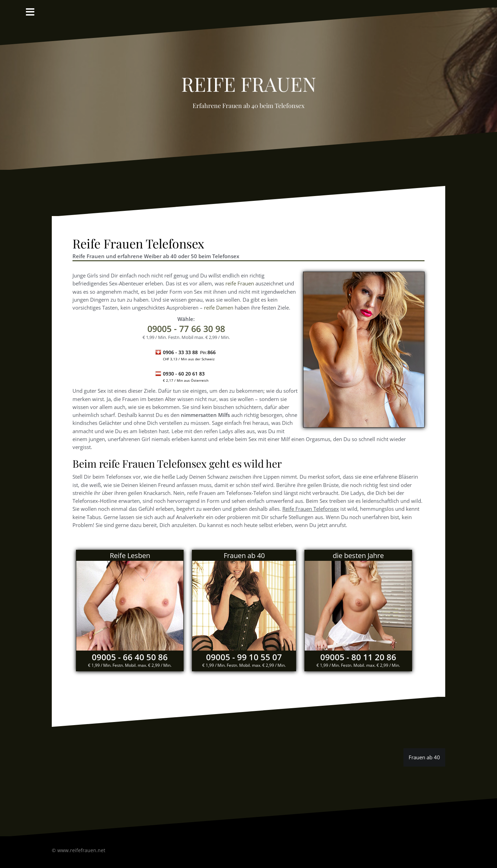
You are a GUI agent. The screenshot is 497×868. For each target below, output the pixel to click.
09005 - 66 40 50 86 (130, 657)
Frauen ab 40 (424, 757)
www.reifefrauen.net (81, 850)
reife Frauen (249, 80)
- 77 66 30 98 (186, 329)
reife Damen (219, 308)
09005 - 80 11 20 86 (358, 657)
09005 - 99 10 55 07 (244, 657)
